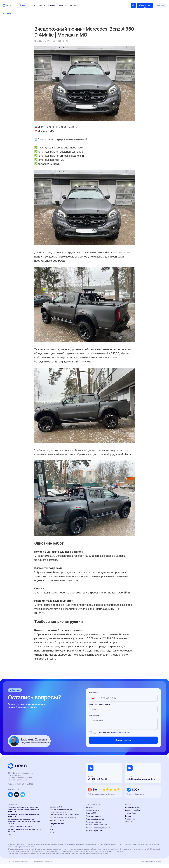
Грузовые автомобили (132, 814)
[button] (160, 5)
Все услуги (90, 811)
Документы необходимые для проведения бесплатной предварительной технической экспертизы (23, 813)
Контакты (73, 5)
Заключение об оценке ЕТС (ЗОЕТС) (63, 822)
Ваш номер (93, 696)
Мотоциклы (129, 826)
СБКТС (10, 838)
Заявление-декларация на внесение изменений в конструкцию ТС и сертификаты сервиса (24, 825)
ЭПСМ (52, 836)
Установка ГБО (91, 817)
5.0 (95, 793)
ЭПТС (52, 834)
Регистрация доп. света (94, 835)
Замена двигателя (92, 814)
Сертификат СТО (56, 811)
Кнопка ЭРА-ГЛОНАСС (58, 825)
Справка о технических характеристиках (65, 819)
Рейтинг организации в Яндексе (101, 798)
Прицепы (128, 820)
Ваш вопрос (94, 720)
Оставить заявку (123, 744)
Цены (33, 5)
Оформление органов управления (98, 832)
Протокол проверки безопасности (20, 830)
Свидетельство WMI (57, 828)
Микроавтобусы (130, 817)
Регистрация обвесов (93, 826)
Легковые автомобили (132, 811)
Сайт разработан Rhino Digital (151, 865)
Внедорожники (130, 823)
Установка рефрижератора (95, 823)
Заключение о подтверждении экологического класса (61, 815)
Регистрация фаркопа (93, 820)
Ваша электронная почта (99, 708)
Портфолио (41, 5)
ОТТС (52, 831)
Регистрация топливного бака (96, 829)
